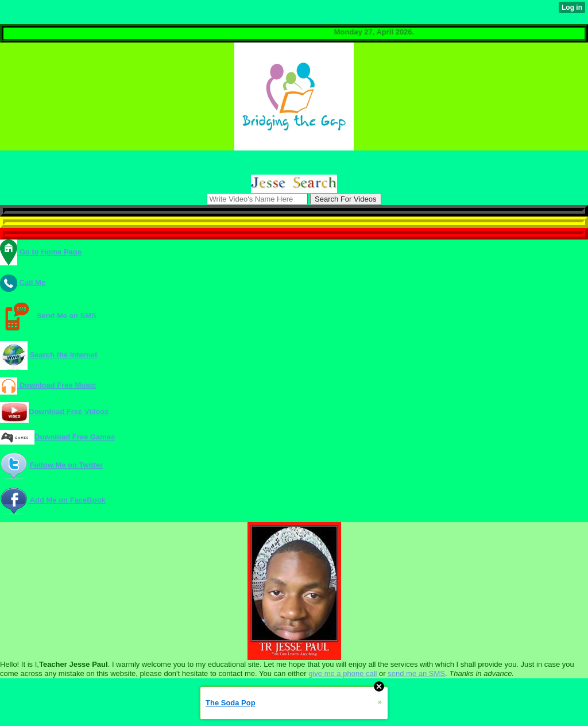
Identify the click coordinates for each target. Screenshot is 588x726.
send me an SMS (416, 673)
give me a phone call (343, 673)
